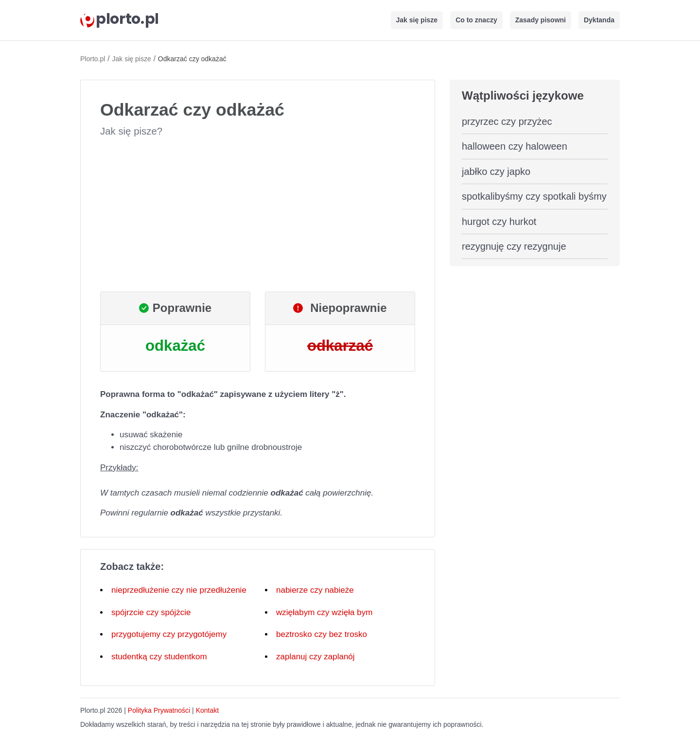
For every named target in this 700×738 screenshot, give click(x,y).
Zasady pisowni (541, 20)
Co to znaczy (476, 20)
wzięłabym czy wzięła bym (324, 612)
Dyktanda (599, 20)
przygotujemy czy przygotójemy (169, 634)
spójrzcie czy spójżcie (151, 612)
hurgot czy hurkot (499, 222)
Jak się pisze (417, 20)
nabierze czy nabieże (315, 590)
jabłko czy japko (496, 172)
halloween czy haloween (515, 146)
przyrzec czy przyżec (507, 121)
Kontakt (207, 710)
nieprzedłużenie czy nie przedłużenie (179, 590)
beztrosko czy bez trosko (322, 634)
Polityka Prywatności (159, 710)
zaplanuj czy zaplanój (315, 657)
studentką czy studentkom (159, 657)
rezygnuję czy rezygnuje (514, 246)
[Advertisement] (258, 215)
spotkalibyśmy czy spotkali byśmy (534, 196)
